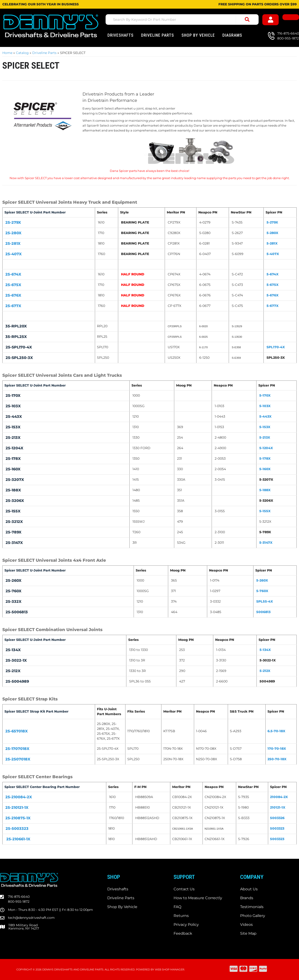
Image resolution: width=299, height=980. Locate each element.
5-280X (272, 233)
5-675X (272, 285)
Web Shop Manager (170, 969)
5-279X (272, 222)
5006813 (263, 612)
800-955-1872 (19, 902)
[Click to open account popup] (271, 20)
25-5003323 (17, 829)
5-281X (272, 243)
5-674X (272, 274)
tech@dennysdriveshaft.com (31, 918)
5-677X (272, 306)
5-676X (272, 295)
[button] (182, 20)
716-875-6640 (19, 897)
